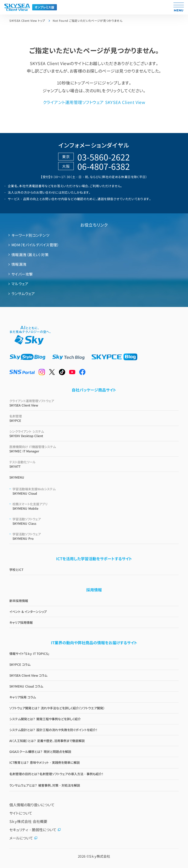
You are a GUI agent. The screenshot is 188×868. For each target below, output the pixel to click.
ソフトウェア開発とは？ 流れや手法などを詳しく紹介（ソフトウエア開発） (57, 708)
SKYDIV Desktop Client (94, 433)
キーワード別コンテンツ (30, 235)
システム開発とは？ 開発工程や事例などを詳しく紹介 (45, 719)
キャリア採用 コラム (22, 697)
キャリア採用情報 (21, 622)
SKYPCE (94, 418)
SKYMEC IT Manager (94, 449)
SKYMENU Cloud (96, 491)
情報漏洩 (19, 264)
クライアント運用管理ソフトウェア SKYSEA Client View (94, 102)
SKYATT (94, 464)
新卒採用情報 (19, 601)
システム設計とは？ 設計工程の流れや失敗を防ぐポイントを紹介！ (53, 730)
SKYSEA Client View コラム (28, 675)
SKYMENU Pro (96, 536)
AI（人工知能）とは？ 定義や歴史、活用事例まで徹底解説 (47, 741)
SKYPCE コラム (20, 664)
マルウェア (20, 284)
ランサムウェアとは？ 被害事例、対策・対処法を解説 (45, 785)
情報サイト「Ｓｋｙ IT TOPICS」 (29, 653)
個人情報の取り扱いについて (32, 805)
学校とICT (16, 569)
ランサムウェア (23, 293)
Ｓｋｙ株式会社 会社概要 (28, 821)
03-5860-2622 (104, 157)
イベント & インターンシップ (28, 611)
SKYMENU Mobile (96, 506)
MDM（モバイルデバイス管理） (35, 245)
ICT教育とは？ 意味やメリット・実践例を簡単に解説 (44, 762)
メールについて (23, 838)
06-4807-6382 (104, 166)
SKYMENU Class (96, 521)
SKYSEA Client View (94, 403)
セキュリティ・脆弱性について (35, 830)
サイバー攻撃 (22, 274)
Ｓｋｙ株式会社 (100, 856)
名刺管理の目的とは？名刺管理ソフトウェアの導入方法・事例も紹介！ (56, 774)
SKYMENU (17, 477)
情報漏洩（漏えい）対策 (30, 255)
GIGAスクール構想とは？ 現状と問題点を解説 (40, 751)
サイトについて (21, 813)
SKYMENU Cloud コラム (26, 686)
